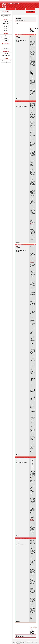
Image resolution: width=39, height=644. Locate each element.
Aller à (20, 636)
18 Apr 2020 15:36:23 (19, 101)
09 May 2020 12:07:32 (20, 538)
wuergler (17, 103)
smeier (17, 36)
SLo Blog (6, 27)
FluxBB (34, 636)
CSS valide (27, 643)
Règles (6, 39)
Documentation (6, 25)
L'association (30, 12)
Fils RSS (15, 644)
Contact (19, 644)
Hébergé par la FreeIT (33, 643)
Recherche (6, 41)
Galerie (6, 30)
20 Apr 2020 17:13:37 (19, 245)
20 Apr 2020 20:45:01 (19, 457)
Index (6, 35)
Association (6, 23)
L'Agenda (30, 9)
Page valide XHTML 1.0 (20, 643)
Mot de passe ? (6, 55)
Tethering (32, 224)
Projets (6, 29)
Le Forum (21, 9)
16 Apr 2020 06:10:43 (19, 35)
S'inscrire (6, 53)
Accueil (6, 22)
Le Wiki (11, 9)
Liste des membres (6, 37)
